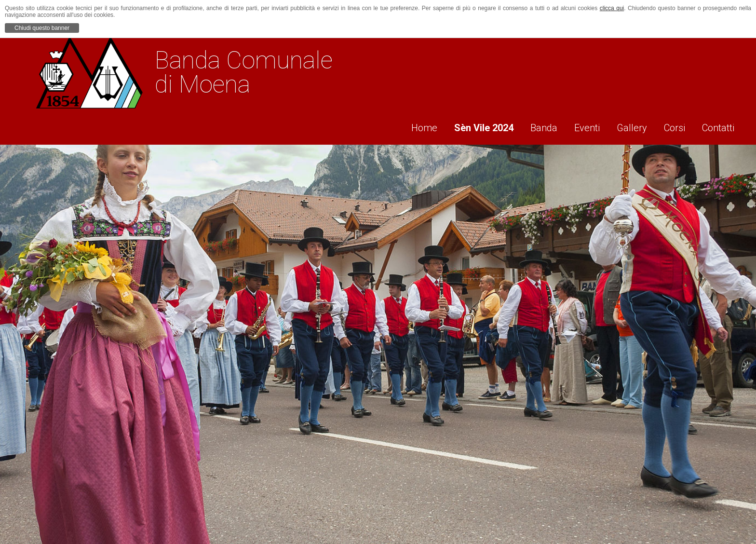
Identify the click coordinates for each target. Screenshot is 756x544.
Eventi (579, 126)
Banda (532, 126)
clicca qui (612, 8)
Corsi (673, 126)
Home (406, 126)
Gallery (627, 126)
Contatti (720, 126)
